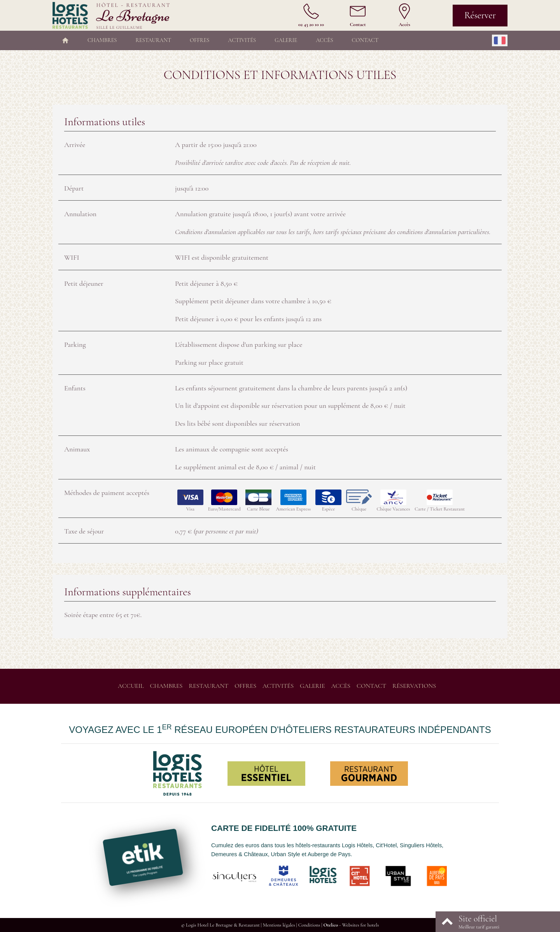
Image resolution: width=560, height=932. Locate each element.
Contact (365, 40)
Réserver (480, 15)
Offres (199, 40)
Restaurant (153, 40)
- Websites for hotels (351, 925)
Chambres (102, 40)
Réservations (414, 686)
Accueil (131, 686)
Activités (242, 40)
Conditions (309, 925)
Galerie (286, 40)
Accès (324, 40)
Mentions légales (279, 925)
